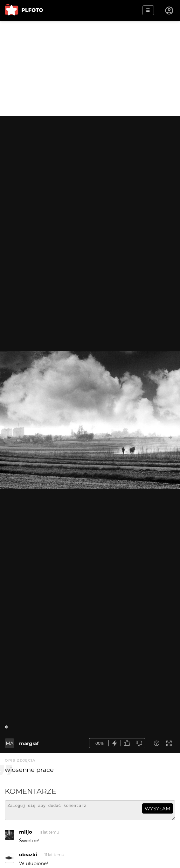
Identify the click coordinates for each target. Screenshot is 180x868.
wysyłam (157, 809)
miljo (26, 835)
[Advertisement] (90, 68)
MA (10, 743)
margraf (29, 743)
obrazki (28, 857)
